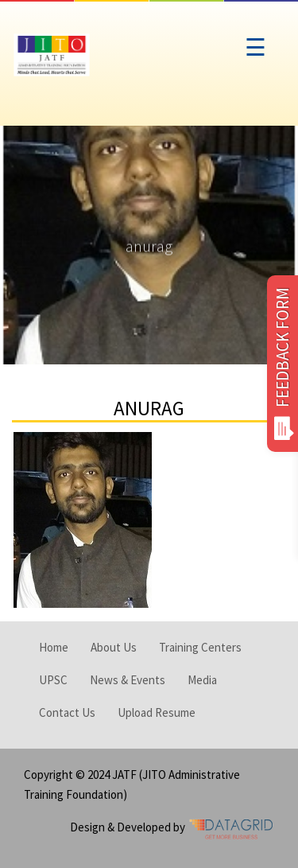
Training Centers (200, 647)
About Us (114, 647)
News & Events (128, 680)
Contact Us (67, 712)
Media (202, 680)
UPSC (53, 680)
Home (54, 647)
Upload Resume (157, 712)
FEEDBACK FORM (283, 364)
